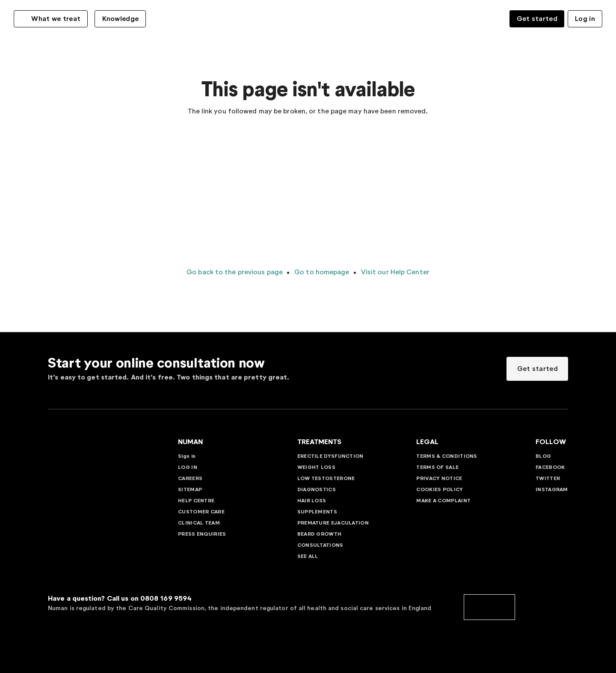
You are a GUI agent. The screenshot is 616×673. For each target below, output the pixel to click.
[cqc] (489, 606)
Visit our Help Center (394, 272)
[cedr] (542, 606)
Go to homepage (321, 272)
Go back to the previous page (235, 272)
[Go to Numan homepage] (308, 18)
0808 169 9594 (166, 598)
